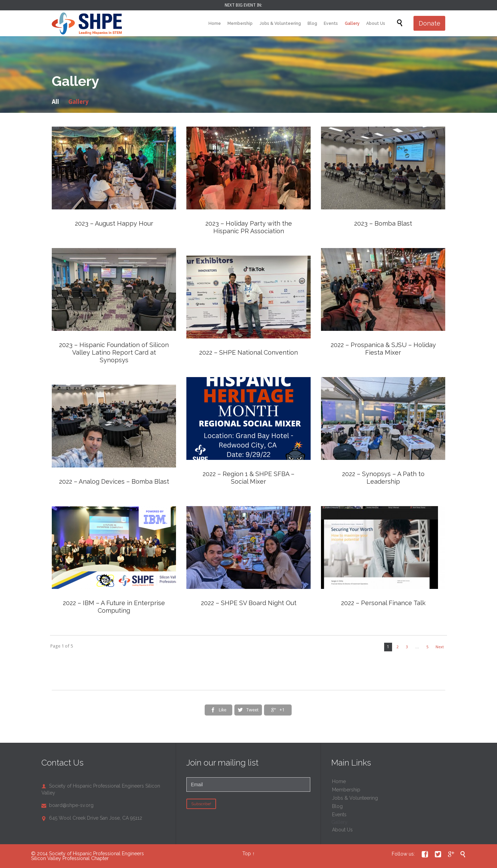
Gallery (78, 102)
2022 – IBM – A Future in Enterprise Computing (114, 607)
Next (440, 647)
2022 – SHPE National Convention (248, 352)
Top (247, 854)
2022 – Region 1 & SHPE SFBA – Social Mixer (248, 478)
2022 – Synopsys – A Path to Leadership (383, 478)
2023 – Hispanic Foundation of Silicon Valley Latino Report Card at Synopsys (114, 352)
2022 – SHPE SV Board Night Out (249, 603)
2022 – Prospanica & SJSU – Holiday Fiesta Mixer (383, 349)
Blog (337, 806)
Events (339, 815)
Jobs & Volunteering (355, 798)
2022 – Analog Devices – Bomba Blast (114, 481)
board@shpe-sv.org (67, 805)
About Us (342, 830)
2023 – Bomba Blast (383, 223)
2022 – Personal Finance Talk (383, 603)
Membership (346, 790)
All (55, 102)
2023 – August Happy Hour (114, 223)
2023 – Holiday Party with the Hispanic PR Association (249, 227)
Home (339, 781)
